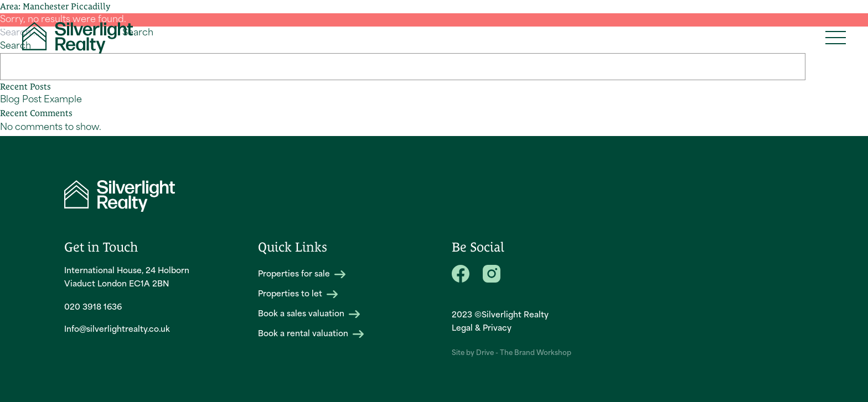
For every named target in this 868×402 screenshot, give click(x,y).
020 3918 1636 (93, 308)
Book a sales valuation (309, 314)
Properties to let (298, 294)
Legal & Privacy (482, 329)
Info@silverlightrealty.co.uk (117, 330)
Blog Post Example (41, 100)
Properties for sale (302, 275)
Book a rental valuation (311, 334)
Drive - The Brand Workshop (524, 353)
